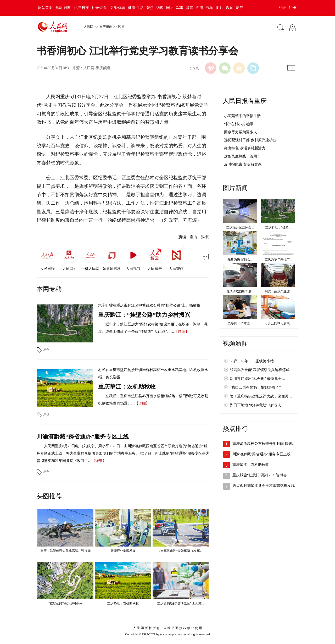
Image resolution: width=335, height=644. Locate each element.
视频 (210, 8)
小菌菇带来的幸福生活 (242, 116)
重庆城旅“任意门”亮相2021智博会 (260, 475)
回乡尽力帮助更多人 (241, 132)
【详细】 (182, 332)
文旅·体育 (118, 8)
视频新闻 (235, 343)
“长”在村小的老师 (238, 124)
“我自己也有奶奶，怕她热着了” (255, 387)
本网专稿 (49, 289)
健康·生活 (136, 8)
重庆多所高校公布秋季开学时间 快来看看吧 (268, 444)
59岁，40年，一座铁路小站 (252, 361)
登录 (282, 8)
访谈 (160, 8)
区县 (121, 27)
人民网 (88, 27)
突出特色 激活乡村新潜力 (245, 148)
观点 (150, 8)
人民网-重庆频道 (97, 68)
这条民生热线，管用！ (242, 156)
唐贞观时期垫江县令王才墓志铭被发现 (264, 486)
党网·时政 (63, 8)
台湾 (200, 8)
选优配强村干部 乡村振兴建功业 (250, 140)
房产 (239, 8)
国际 (170, 8)
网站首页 (45, 8)
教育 (230, 8)
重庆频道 (106, 27)
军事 (180, 8)
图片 (220, 8)
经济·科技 (81, 8)
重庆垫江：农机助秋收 (127, 387)
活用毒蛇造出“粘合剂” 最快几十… (258, 379)
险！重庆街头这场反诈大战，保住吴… (261, 396)
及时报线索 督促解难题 (243, 164)
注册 (292, 8)
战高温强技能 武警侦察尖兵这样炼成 (260, 370)
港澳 (190, 8)
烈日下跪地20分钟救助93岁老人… (257, 405)
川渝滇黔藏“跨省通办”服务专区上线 (83, 437)
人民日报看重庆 (245, 101)
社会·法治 (99, 8)
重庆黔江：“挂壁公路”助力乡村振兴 (144, 315)
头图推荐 (49, 496)
